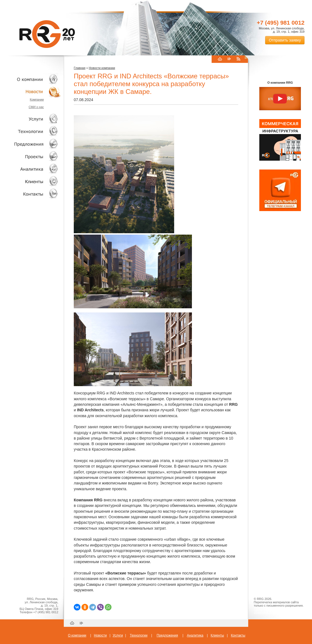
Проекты (31, 156)
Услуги (31, 119)
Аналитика (31, 169)
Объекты (31, 144)
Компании (37, 99)
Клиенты (31, 181)
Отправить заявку (285, 40)
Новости (32, 92)
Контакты (31, 194)
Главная (80, 68)
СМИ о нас (36, 107)
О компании (31, 79)
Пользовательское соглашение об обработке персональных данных (278, 610)
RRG (47, 34)
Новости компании (102, 68)
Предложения (167, 635)
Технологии (31, 131)
